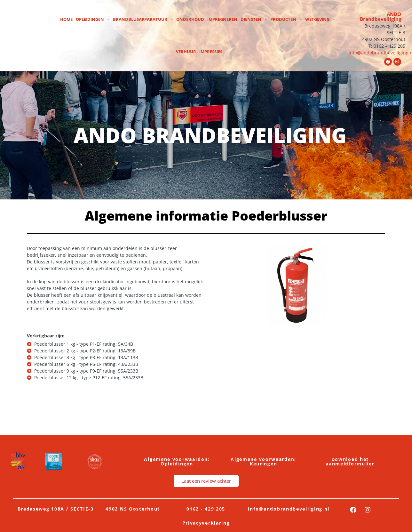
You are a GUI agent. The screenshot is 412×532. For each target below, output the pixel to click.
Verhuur (186, 52)
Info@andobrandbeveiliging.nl (289, 509)
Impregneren (222, 19)
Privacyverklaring (206, 523)
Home (66, 19)
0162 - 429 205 (206, 509)
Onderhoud (190, 19)
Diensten (254, 19)
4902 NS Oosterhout (133, 509)
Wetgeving (320, 19)
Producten (286, 19)
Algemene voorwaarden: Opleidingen (177, 461)
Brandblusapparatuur (143, 19)
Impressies (211, 52)
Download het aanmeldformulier (350, 461)
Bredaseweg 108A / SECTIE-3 (56, 509)
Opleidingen (93, 19)
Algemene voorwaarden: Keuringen (263, 461)
